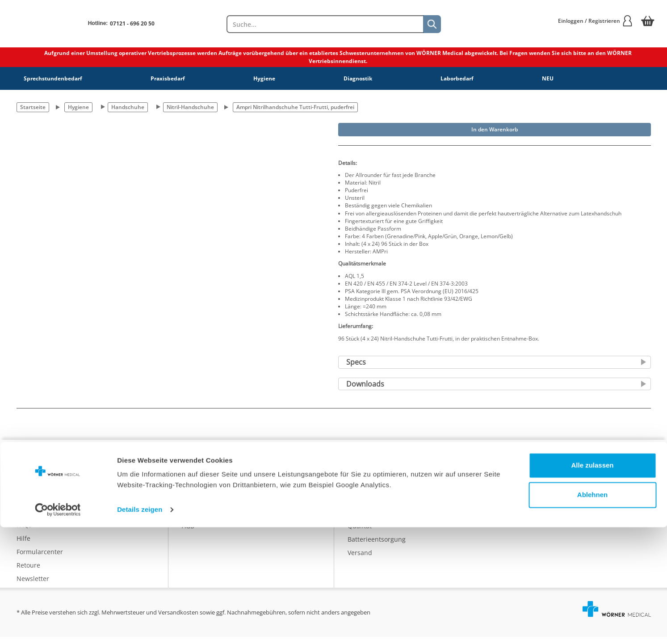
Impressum (199, 519)
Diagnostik (358, 78)
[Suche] (432, 24)
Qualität (360, 532)
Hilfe (23, 545)
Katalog (359, 479)
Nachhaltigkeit (369, 519)
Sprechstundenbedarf (53, 78)
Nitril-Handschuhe (190, 107)
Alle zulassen (592, 582)
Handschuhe (128, 107)
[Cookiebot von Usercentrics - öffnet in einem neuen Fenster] (58, 627)
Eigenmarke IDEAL (375, 492)
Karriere (194, 492)
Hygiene (264, 78)
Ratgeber (361, 506)
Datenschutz (201, 506)
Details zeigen (140, 626)
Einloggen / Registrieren (596, 21)
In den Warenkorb (495, 129)
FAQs (24, 532)
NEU (548, 78)
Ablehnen (592, 611)
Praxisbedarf (168, 78)
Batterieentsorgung (377, 546)
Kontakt (28, 519)
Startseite (33, 107)
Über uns (196, 479)
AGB (188, 532)
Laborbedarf (457, 78)
